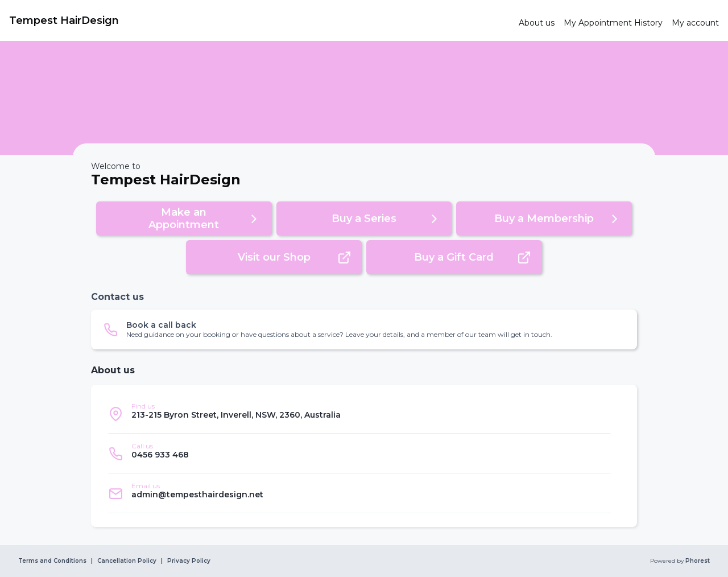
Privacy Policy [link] (189, 561)
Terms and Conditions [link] (52, 561)
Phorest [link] (697, 561)
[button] (184, 219)
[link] (259, 20)
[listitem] (359, 414)
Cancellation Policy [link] (127, 561)
